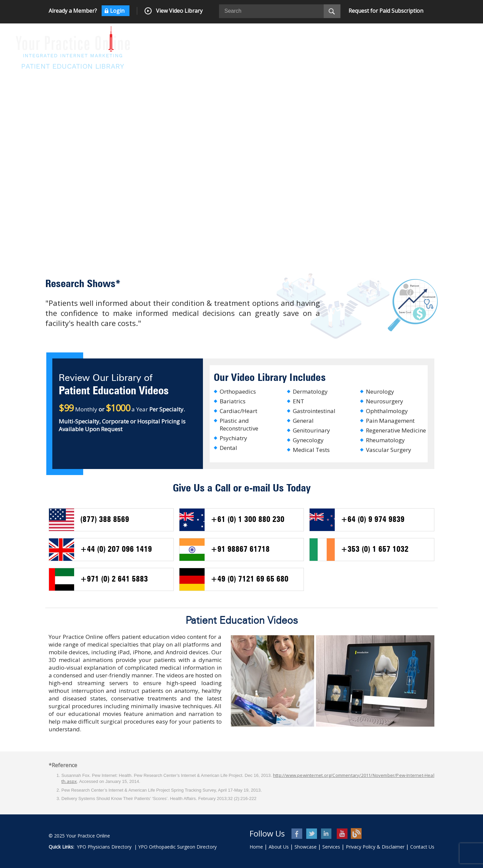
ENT (299, 401)
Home (256, 847)
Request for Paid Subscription (386, 11)
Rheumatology (385, 440)
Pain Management (390, 421)
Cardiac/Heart (238, 411)
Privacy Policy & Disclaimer (375, 847)
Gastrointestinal (314, 411)
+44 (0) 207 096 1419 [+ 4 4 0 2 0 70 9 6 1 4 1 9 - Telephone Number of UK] (116, 550)
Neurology (380, 391)
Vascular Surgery (389, 450)
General (303, 421)
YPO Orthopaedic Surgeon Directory (177, 847)
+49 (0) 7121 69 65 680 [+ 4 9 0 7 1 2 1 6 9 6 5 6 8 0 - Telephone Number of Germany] (250, 580)
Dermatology (310, 391)
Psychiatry (233, 438)
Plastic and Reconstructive (239, 424)
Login (117, 11)
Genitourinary (311, 430)
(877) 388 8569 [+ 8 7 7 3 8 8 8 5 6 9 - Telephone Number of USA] (105, 520)
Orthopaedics (238, 391)
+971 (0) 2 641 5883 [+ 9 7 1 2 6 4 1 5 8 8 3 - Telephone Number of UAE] (114, 580)
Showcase (306, 847)
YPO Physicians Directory (104, 847)
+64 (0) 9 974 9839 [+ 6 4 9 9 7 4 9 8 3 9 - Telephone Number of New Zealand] (373, 520)
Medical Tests (311, 450)
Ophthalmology (387, 411)
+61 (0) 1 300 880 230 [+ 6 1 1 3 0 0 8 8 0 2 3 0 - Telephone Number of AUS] (248, 520)
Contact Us (422, 847)
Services (331, 847)
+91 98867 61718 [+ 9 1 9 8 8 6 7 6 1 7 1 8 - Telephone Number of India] (240, 550)
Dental (228, 448)
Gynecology (308, 440)
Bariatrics (233, 401)
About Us (279, 847)
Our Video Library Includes (270, 378)
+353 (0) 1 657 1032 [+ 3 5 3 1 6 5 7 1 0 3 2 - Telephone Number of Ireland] (375, 550)
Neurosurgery (385, 401)
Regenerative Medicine (396, 430)
